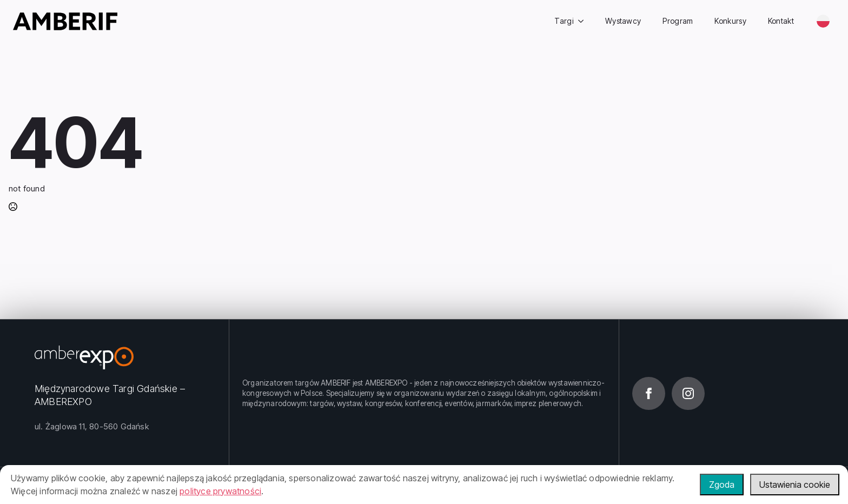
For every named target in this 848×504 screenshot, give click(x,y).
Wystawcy (623, 21)
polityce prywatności (220, 491)
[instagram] (688, 393)
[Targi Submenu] (584, 21)
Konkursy (730, 21)
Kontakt (781, 21)
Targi (564, 21)
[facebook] (649, 393)
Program (678, 21)
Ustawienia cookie (795, 485)
